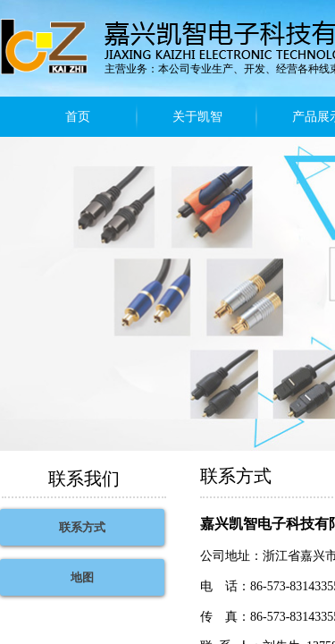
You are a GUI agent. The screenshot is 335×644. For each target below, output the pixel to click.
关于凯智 (197, 117)
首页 (78, 117)
